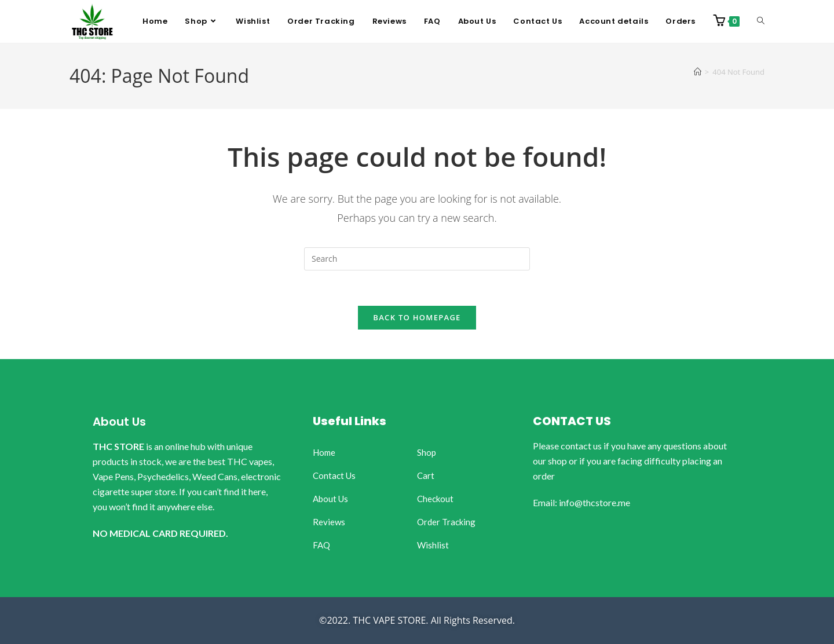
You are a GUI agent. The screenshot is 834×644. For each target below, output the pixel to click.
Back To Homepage (417, 317)
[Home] (698, 72)
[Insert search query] (417, 259)
